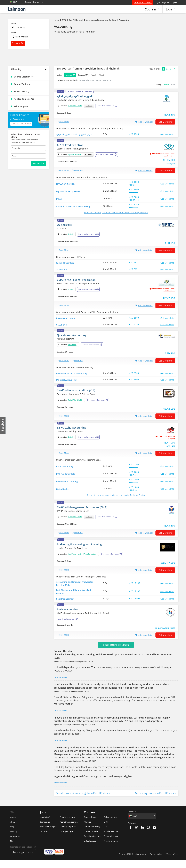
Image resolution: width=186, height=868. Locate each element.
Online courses (110, 825)
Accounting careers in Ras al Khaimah (155, 801)
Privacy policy (156, 862)
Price (173, 84)
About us (14, 830)
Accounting (63, 26)
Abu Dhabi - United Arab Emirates (82, 561)
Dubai (70, 106)
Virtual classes (90, 849)
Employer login (66, 840)
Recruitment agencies (69, 830)
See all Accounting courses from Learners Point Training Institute (116, 214)
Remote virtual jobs (48, 835)
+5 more (89, 524)
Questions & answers (93, 844)
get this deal (169, 157)
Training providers (23, 860)
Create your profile (68, 835)
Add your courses (143, 2)
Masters (87, 830)
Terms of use (172, 862)
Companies (45, 830)
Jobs (170, 9)
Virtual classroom (103, 80)
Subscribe (38, 164)
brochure (78, 171)
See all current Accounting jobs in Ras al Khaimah (83, 801)
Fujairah (71, 156)
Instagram (148, 836)
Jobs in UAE (45, 825)
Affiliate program (111, 849)
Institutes (70, 75)
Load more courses (116, 653)
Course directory (111, 844)
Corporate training (92, 835)
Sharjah (78, 156)
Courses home (90, 825)
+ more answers (60, 685)
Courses (152, 9)
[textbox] (28, 28)
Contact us (15, 844)
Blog (12, 849)
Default (166, 84)
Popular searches (67, 825)
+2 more (89, 106)
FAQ (12, 835)
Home (13, 825)
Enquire (172, 446)
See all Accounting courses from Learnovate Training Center (116, 502)
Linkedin (142, 836)
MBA (106, 830)
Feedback (3, 425)
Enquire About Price (165, 636)
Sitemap (14, 840)
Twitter (136, 836)
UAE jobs (44, 840)
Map (102, 75)
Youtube (154, 836)
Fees (93, 75)
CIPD (106, 835)
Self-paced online (86, 80)
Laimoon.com (140, 862)
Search (18, 43)
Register (165, 2)
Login (157, 2)
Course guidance (91, 840)
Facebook (130, 836)
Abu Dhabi (77, 106)
